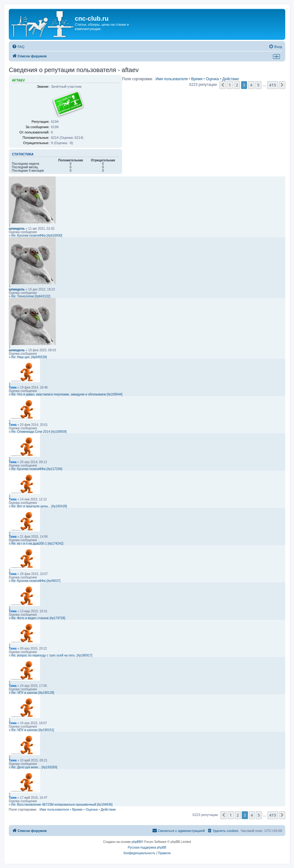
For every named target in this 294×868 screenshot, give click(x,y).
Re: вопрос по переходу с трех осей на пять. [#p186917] (52, 655)
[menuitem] (18, 47)
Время (197, 79)
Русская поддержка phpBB (147, 847)
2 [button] (237, 85)
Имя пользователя (172, 79)
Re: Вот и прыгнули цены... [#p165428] (39, 506)
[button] (223, 85)
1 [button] (230, 85)
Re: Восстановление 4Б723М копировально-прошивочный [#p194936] (62, 805)
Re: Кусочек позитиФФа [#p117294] (37, 469)
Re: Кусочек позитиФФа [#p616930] (37, 235)
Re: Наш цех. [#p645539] (29, 357)
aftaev (18, 80)
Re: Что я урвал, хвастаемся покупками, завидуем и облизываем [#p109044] (67, 394)
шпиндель (17, 229)
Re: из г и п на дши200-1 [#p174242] (37, 544)
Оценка (212, 79)
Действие (231, 79)
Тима (13, 387)
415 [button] (272, 85)
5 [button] (258, 85)
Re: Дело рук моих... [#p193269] (34, 767)
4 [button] (251, 85)
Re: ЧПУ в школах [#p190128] (33, 693)
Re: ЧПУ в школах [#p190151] (33, 730)
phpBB (137, 842)
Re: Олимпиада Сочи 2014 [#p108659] (39, 432)
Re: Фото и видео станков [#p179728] (38, 618)
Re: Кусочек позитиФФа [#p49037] (36, 581)
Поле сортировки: (137, 79)
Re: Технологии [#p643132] (31, 296)
